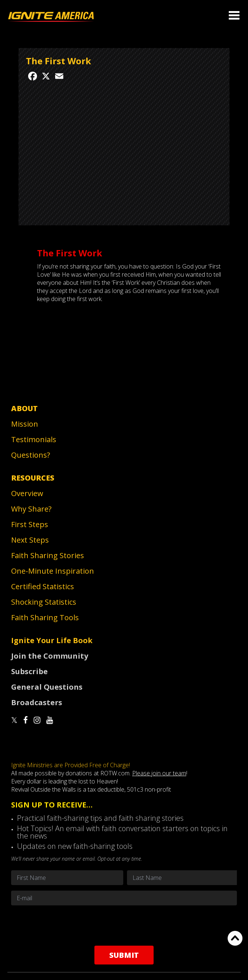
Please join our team (159, 773)
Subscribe (29, 671)
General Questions (47, 687)
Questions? (31, 455)
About (24, 408)
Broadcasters (37, 702)
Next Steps (30, 540)
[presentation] (124, 925)
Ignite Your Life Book (52, 640)
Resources (33, 478)
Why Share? (31, 509)
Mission (25, 424)
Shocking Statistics (44, 602)
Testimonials (34, 439)
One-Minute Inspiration (53, 571)
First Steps (30, 524)
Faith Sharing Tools (45, 617)
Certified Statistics (43, 586)
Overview (27, 493)
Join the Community (50, 656)
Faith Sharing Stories (48, 555)
